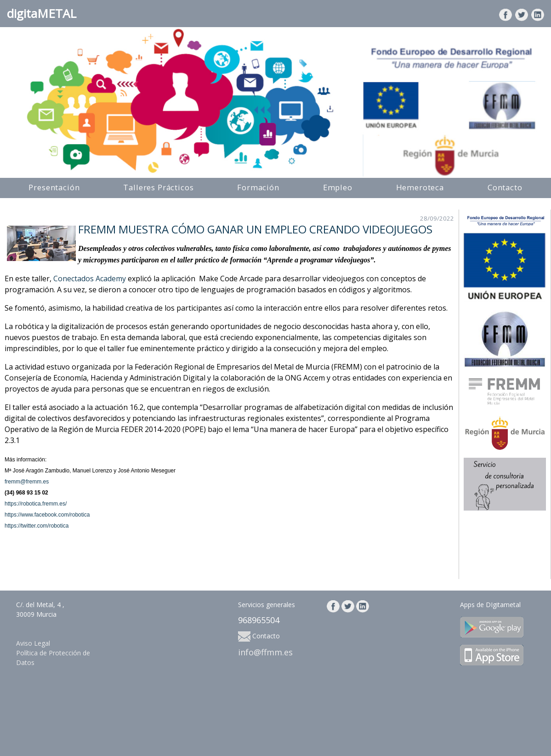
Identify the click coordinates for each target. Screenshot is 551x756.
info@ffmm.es (265, 652)
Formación (258, 187)
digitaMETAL (42, 13)
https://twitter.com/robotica (37, 526)
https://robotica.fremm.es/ (36, 504)
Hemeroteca (420, 187)
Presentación (54, 187)
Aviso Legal (33, 643)
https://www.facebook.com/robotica (47, 515)
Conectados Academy (90, 279)
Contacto (505, 187)
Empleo (338, 187)
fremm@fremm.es (27, 482)
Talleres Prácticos (158, 187)
